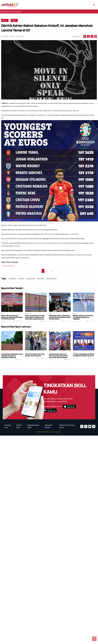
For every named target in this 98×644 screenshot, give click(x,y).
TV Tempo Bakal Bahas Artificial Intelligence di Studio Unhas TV (83, 353)
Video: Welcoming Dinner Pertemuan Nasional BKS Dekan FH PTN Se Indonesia (12, 316)
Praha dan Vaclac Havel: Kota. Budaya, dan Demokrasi (35, 353)
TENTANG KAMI (8, 425)
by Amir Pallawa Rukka (77, 319)
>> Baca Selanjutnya (8, 264)
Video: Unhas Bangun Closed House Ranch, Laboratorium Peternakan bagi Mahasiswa (35, 316)
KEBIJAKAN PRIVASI (48, 425)
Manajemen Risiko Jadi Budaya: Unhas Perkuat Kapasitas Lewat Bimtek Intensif (60, 316)
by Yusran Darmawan (77, 356)
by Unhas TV (28, 356)
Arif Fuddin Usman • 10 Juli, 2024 (13, 36)
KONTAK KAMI (19, 425)
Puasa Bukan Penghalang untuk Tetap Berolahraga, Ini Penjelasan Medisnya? (12, 354)
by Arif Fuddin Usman (5, 319)
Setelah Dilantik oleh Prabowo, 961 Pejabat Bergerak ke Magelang (83, 316)
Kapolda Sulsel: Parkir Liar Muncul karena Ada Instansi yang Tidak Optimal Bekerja (58, 354)
